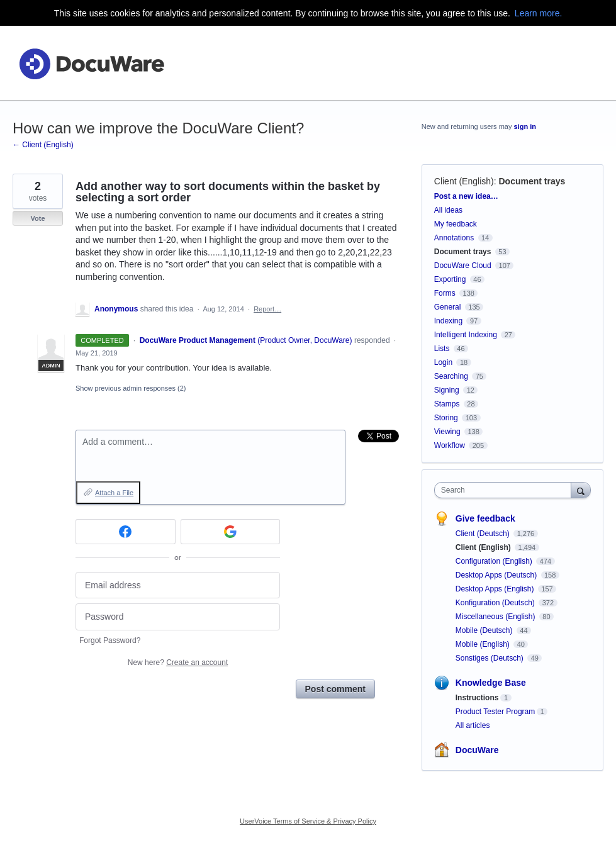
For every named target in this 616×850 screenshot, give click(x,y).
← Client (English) (43, 145)
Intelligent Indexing (466, 335)
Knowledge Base (491, 683)
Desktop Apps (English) (496, 589)
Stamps (447, 404)
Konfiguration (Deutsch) (496, 603)
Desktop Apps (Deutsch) (497, 575)
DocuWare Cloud (463, 266)
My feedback (456, 224)
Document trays (532, 181)
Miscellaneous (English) (496, 617)
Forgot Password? (110, 640)
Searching (451, 376)
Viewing (447, 432)
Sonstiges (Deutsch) (490, 658)
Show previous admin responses (131, 388)
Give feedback (485, 518)
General (448, 307)
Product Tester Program (496, 712)
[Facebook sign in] (126, 532)
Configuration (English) (495, 561)
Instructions (477, 698)
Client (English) (464, 181)
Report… (267, 309)
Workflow (450, 445)
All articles (473, 725)
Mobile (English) (484, 644)
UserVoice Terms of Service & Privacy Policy (308, 821)
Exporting (450, 279)
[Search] (581, 490)
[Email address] (178, 585)
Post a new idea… (466, 196)
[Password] (178, 617)
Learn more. (538, 13)
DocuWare (477, 750)
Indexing (448, 321)
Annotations (454, 238)
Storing (446, 418)
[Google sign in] (231, 532)
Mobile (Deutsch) (485, 630)
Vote (37, 218)
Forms (445, 293)
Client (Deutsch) (484, 534)
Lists (442, 349)
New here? (178, 663)
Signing (447, 390)
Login (443, 362)
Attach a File (114, 493)
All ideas (448, 210)
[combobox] (506, 490)
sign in (525, 126)
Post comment (335, 689)
